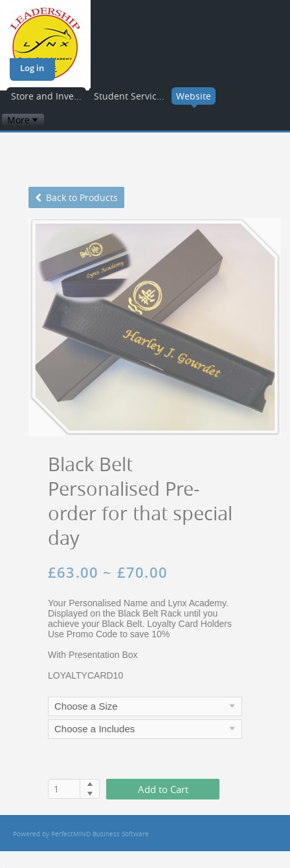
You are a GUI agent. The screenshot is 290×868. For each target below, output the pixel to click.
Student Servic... (129, 96)
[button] (90, 784)
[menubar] (23, 120)
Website (194, 96)
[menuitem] (23, 120)
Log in (32, 68)
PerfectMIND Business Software (100, 834)
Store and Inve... (46, 96)
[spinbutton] (64, 789)
